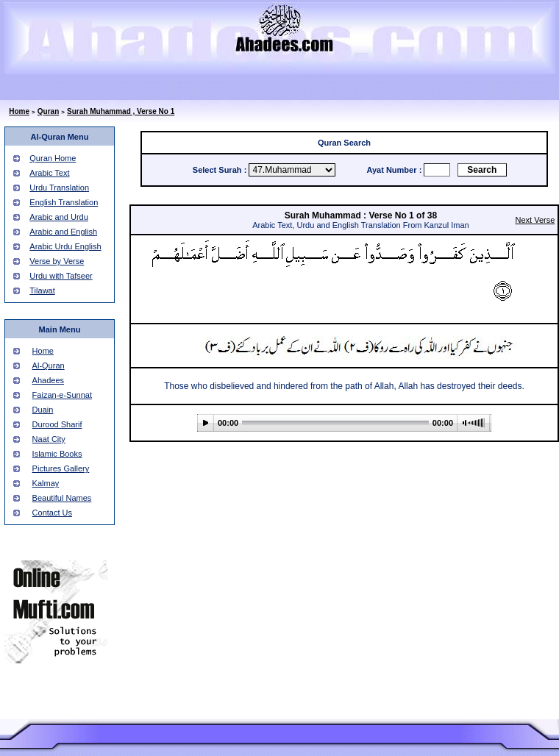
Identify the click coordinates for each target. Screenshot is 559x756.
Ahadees (48, 380)
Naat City (49, 439)
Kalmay (46, 483)
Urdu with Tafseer (61, 276)
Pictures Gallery (61, 468)
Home (19, 111)
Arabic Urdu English (65, 246)
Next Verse (535, 220)
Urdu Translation (59, 188)
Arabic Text (49, 173)
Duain (43, 410)
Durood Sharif (57, 424)
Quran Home (53, 158)
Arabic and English (63, 232)
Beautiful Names (62, 498)
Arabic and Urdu (59, 217)
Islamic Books (57, 454)
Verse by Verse (57, 261)
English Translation (64, 202)
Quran (48, 111)
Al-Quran (49, 365)
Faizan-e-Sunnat (62, 395)
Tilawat (42, 290)
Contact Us (52, 513)
